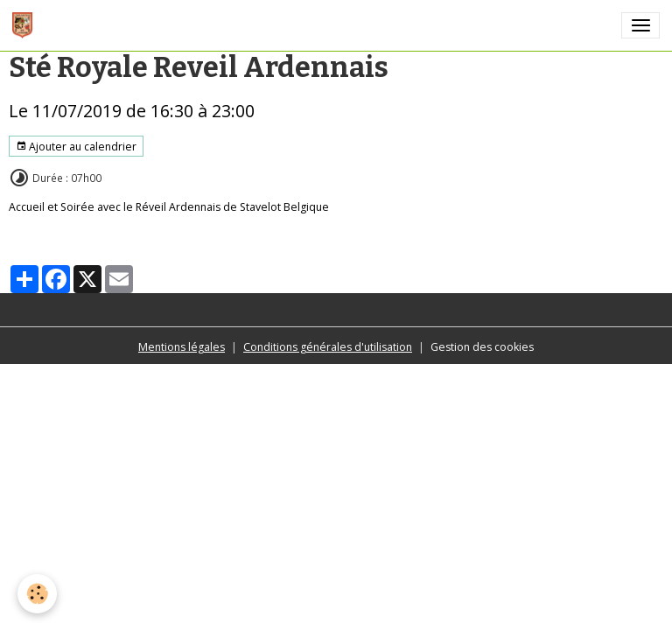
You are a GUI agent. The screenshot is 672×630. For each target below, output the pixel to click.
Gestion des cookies (482, 347)
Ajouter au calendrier (76, 147)
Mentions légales (182, 347)
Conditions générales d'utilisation (328, 347)
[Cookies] (37, 594)
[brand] (25, 25)
